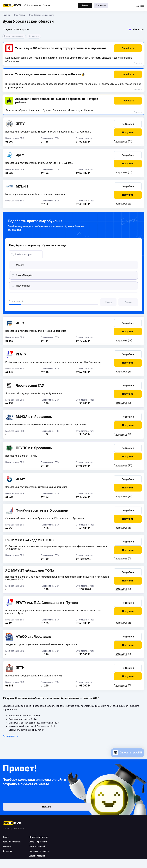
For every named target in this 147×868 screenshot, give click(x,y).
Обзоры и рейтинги (38, 842)
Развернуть (11, 736)
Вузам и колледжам (12, 842)
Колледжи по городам (39, 851)
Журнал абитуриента (38, 837)
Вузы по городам (37, 856)
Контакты (7, 851)
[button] (128, 48)
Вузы (85, 5)
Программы (120, 141)
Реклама (138, 63)
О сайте (6, 837)
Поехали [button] (24, 808)
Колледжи (101, 5)
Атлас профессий (37, 846)
